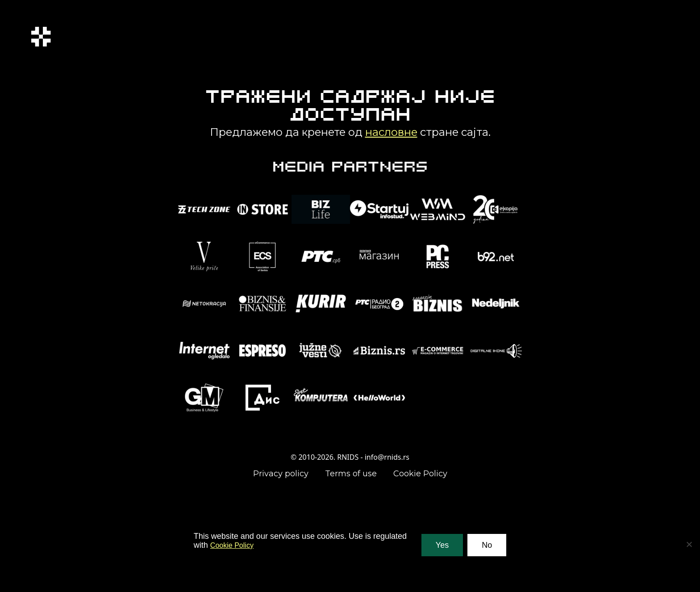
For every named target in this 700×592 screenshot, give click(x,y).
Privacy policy (281, 474)
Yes (442, 545)
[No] (689, 544)
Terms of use (351, 474)
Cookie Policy (420, 474)
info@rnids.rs (387, 457)
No (487, 545)
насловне (391, 132)
